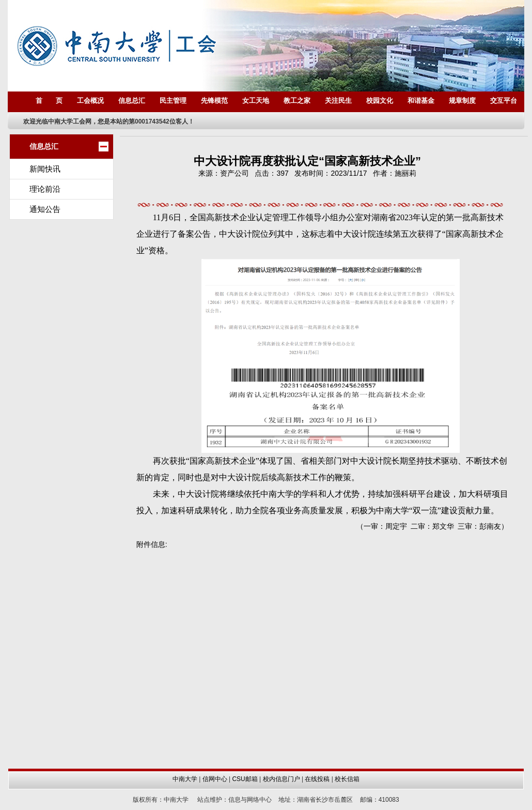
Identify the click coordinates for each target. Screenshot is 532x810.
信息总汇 (132, 101)
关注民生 (338, 101)
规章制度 (462, 101)
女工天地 (256, 101)
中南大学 (185, 779)
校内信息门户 (281, 779)
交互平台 (504, 101)
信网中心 (215, 779)
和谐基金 (421, 101)
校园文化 (380, 101)
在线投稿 (317, 779)
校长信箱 (347, 779)
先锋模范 (214, 101)
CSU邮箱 (245, 779)
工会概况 (90, 101)
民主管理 (173, 101)
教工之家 (297, 101)
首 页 (49, 101)
